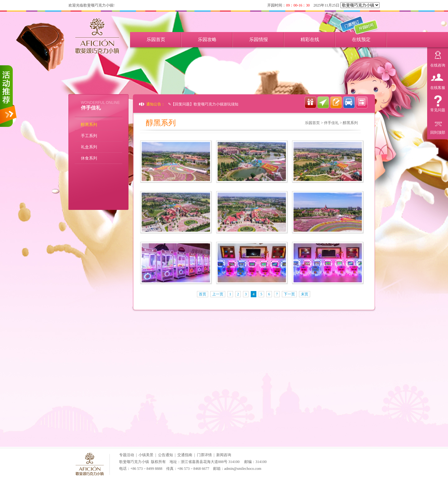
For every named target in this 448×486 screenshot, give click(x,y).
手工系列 (89, 136)
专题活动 (127, 455)
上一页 (218, 294)
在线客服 (438, 87)
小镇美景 (146, 455)
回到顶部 (438, 132)
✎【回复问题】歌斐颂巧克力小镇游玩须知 (203, 104)
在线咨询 (438, 65)
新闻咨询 (224, 455)
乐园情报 (259, 39)
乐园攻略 (207, 39)
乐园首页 (156, 39)
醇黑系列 (89, 125)
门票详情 (204, 455)
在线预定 (361, 39)
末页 (305, 294)
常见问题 (438, 109)
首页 (203, 294)
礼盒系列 (89, 147)
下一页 (289, 294)
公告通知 (166, 455)
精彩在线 (310, 39)
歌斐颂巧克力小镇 (134, 462)
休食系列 (89, 158)
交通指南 (185, 455)
